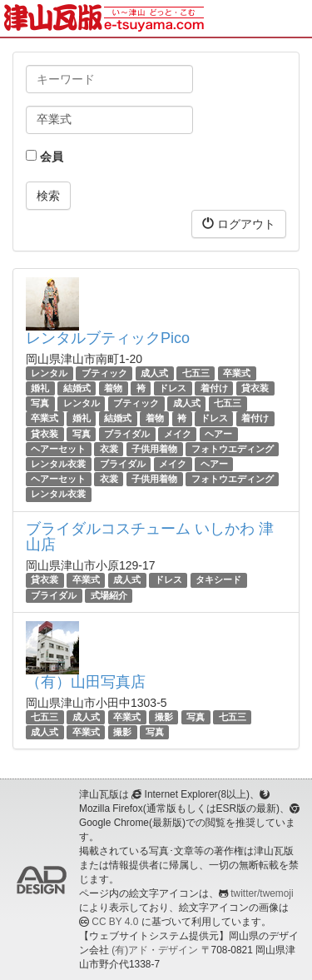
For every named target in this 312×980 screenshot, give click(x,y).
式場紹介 (109, 595)
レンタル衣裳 (58, 464)
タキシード (218, 580)
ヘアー (218, 434)
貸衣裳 (45, 580)
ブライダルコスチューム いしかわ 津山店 (150, 537)
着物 (113, 388)
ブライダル (127, 434)
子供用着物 (154, 449)
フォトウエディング (233, 449)
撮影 (164, 717)
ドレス (173, 388)
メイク (178, 434)
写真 (40, 403)
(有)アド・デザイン (155, 950)
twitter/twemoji (262, 893)
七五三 (196, 373)
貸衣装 (255, 388)
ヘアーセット (58, 449)
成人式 (154, 373)
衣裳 (109, 449)
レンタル (49, 373)
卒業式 (237, 373)
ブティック (104, 373)
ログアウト (239, 224)
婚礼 (40, 388)
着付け (214, 388)
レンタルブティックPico (108, 338)
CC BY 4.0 (115, 922)
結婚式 (77, 388)
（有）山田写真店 (86, 682)
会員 (45, 157)
